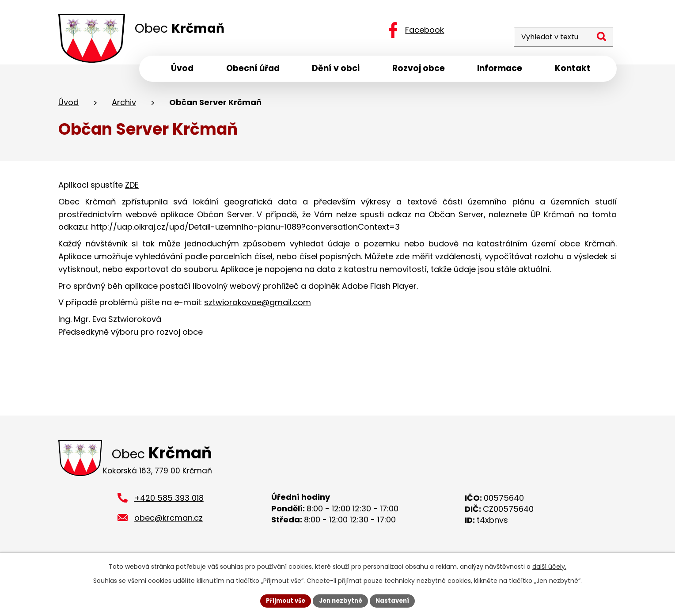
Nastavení (396, 600)
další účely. (549, 566)
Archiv (124, 105)
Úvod (68, 105)
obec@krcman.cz (169, 523)
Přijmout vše (283, 600)
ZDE (132, 188)
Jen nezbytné (341, 600)
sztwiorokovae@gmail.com (258, 305)
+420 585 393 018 (169, 504)
